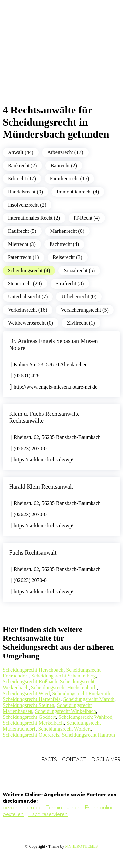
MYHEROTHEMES (81, 846)
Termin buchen (63, 807)
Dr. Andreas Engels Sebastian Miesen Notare (53, 344)
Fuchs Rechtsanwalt (33, 553)
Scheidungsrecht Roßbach (30, 682)
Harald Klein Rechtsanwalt (41, 487)
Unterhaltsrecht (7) (28, 297)
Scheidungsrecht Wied (26, 693)
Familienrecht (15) (70, 179)
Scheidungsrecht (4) (29, 270)
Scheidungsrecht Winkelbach (66, 711)
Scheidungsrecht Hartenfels (31, 699)
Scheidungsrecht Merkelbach (33, 723)
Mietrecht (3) (22, 244)
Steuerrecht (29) (25, 283)
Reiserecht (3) (68, 257)
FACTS (49, 759)
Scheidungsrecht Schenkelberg (64, 676)
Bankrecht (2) (22, 165)
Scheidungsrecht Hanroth (89, 735)
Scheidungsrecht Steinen (29, 705)
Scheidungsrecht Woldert (64, 729)
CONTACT (74, 759)
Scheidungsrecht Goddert (29, 717)
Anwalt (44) (21, 152)
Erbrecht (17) (22, 179)
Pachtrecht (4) (64, 244)
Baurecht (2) (64, 165)
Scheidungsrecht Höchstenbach (64, 687)
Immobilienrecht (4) (78, 192)
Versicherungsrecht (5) (85, 310)
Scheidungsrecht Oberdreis (31, 735)
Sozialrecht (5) (79, 270)
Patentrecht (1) (23, 257)
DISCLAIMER (106, 759)
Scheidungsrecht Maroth (89, 699)
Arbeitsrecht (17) (65, 152)
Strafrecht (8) (70, 283)
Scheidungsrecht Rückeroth (81, 693)
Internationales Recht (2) (34, 218)
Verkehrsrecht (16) (28, 310)
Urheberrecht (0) (79, 297)
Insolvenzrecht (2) (27, 205)
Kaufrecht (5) (22, 231)
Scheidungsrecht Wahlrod (85, 717)
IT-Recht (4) (87, 218)
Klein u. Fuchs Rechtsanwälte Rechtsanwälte (44, 417)
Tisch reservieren (48, 814)
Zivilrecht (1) (81, 323)
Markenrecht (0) (67, 231)
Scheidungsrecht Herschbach (33, 670)
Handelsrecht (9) (25, 192)
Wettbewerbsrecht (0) (31, 323)
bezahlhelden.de (22, 807)
